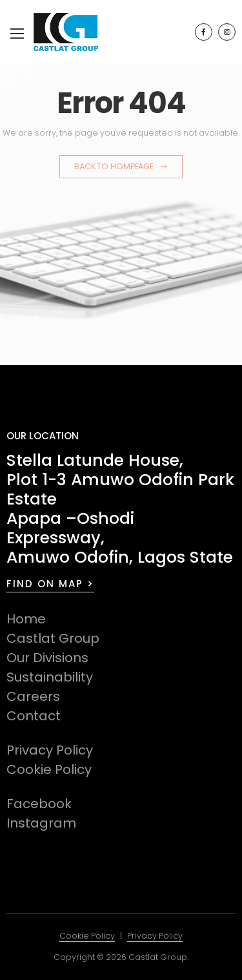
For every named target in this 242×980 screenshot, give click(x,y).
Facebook (39, 804)
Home (26, 619)
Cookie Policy (49, 769)
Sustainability (50, 677)
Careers (33, 696)
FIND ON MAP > (50, 584)
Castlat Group (53, 638)
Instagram (41, 823)
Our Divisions (47, 658)
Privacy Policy (50, 750)
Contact (34, 716)
